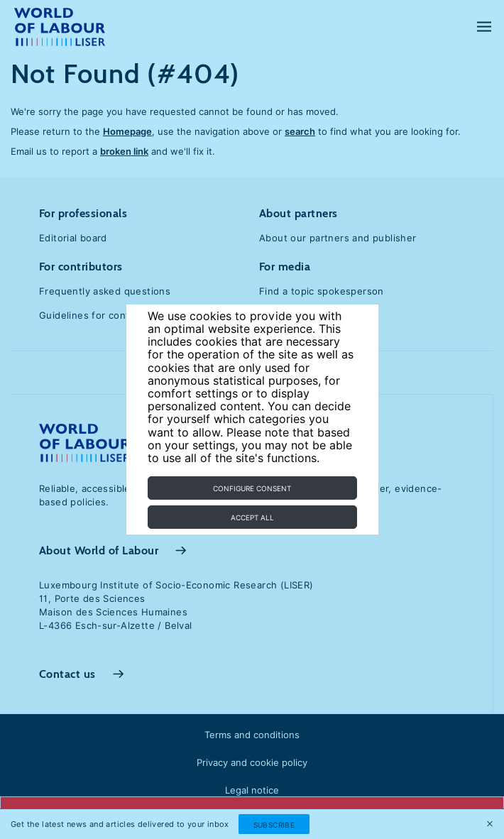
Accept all (252, 517)
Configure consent (252, 488)
